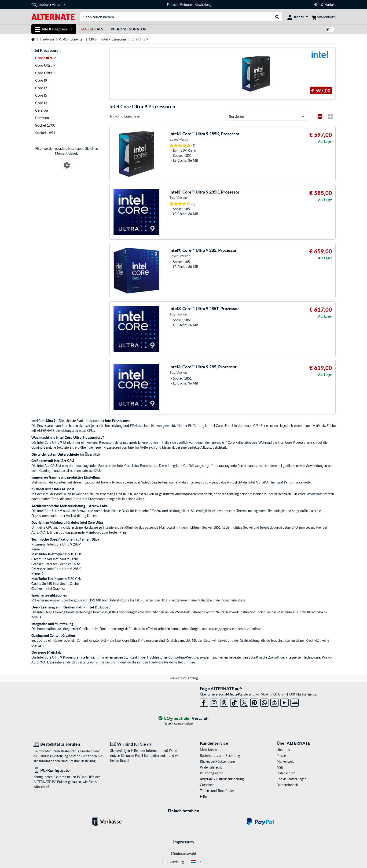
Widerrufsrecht (211, 767)
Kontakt (330, 5)
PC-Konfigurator (129, 29)
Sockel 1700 (45, 125)
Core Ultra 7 (45, 65)
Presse (281, 756)
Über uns (283, 750)
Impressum (183, 842)
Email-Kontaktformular (151, 756)
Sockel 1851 (45, 133)
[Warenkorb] (324, 17)
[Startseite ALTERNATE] (53, 16)
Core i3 (41, 103)
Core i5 (41, 95)
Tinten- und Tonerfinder (217, 791)
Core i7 (41, 88)
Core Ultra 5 (45, 73)
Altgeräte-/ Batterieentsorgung (222, 779)
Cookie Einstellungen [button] (292, 779)
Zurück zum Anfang (184, 678)
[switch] (330, 29)
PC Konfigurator (211, 773)
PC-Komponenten (72, 39)
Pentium (42, 118)
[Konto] (298, 17)
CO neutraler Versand (48, 5)
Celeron (42, 110)
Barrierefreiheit (287, 785)
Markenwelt (285, 761)
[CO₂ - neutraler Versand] (183, 719)
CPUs (93, 39)
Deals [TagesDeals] (92, 29)
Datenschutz (286, 773)
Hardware (47, 39)
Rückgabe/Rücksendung (217, 761)
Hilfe (317, 5)
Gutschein (207, 785)
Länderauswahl (183, 853)
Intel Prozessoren (114, 39)
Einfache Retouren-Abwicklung (189, 5)
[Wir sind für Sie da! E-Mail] (145, 744)
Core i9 (41, 80)
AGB (280, 767)
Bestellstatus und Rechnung (220, 756)
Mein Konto (208, 750)
